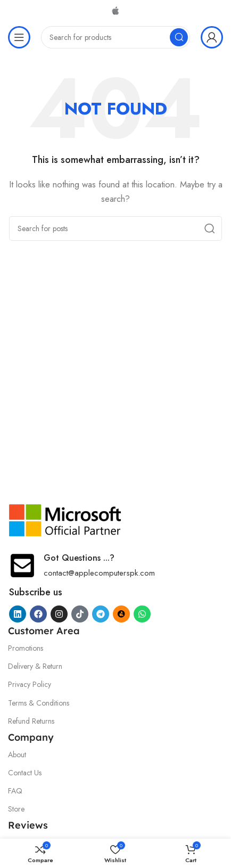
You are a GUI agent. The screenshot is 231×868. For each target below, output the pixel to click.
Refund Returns (31, 721)
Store (16, 809)
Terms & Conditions (39, 703)
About (17, 755)
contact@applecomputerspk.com (99, 573)
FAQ (15, 791)
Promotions (26, 648)
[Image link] (65, 519)
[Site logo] (115, 10)
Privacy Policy (30, 684)
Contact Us (25, 773)
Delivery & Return (35, 666)
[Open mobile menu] (19, 37)
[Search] (115, 37)
